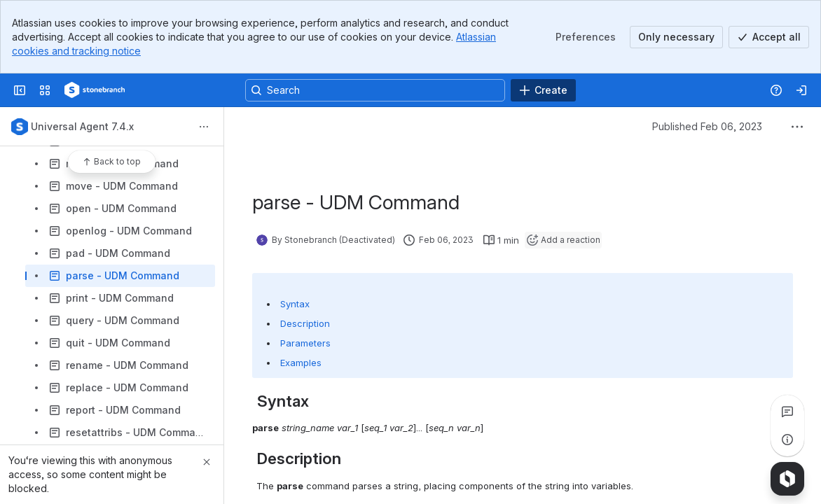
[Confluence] (95, 90)
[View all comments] (787, 412)
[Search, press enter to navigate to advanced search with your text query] (375, 90)
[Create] (543, 90)
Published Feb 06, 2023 (707, 126)
